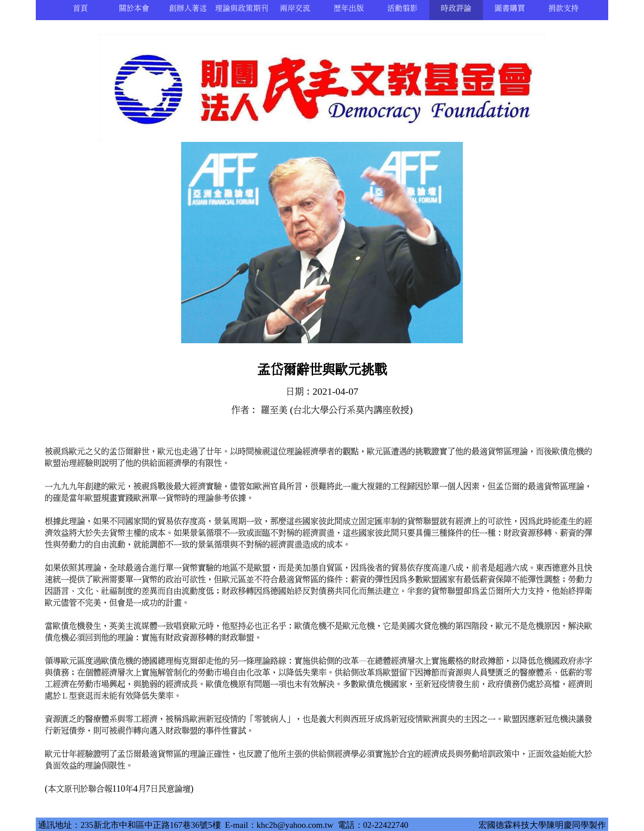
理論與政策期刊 (242, 8)
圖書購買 (510, 8)
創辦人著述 (188, 8)
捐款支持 (563, 8)
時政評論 (456, 8)
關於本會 (134, 8)
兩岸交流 (295, 8)
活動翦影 (402, 8)
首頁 (80, 8)
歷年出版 (349, 8)
